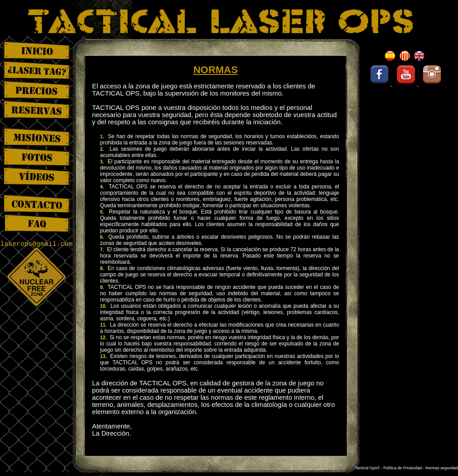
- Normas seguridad (440, 468)
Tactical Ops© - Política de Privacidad (389, 468)
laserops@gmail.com (37, 244)
